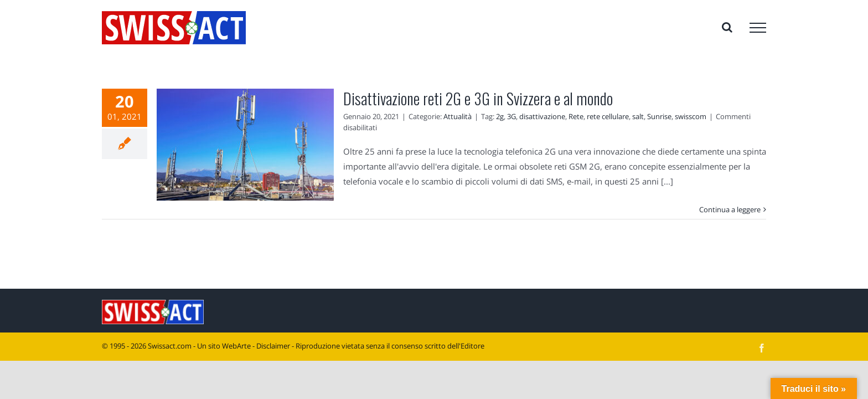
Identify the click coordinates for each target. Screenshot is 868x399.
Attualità (458, 116)
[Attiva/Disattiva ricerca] (727, 27)
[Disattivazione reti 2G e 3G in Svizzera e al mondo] (245, 145)
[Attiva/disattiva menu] (758, 28)
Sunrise (659, 116)
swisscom (691, 116)
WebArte (236, 346)
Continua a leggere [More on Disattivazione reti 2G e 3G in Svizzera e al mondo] (730, 209)
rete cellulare (608, 116)
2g (500, 116)
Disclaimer (273, 346)
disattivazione (542, 116)
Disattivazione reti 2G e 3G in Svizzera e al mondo (478, 98)
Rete (576, 116)
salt (638, 116)
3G (512, 116)
